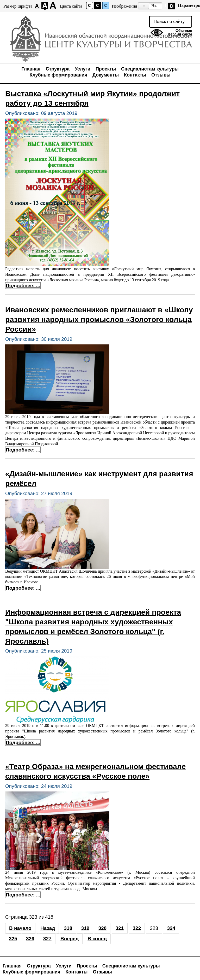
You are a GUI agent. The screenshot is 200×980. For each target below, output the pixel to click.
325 (13, 939)
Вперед (70, 939)
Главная (31, 69)
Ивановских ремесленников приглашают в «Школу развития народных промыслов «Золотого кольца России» (99, 319)
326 (30, 939)
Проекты (106, 69)
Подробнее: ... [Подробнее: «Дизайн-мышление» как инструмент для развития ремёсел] (23, 588)
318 (68, 928)
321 (120, 928)
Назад (48, 928)
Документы (106, 75)
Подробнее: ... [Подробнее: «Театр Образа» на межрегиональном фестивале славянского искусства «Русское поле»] (23, 895)
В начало (20, 928)
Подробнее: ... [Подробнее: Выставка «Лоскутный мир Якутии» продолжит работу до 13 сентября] (23, 286)
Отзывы (161, 75)
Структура (58, 69)
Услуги (83, 69)
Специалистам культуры (150, 69)
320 (102, 928)
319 (85, 928)
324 (171, 928)
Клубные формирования (58, 75)
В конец (97, 939)
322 (137, 928)
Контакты (135, 75)
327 (47, 939)
